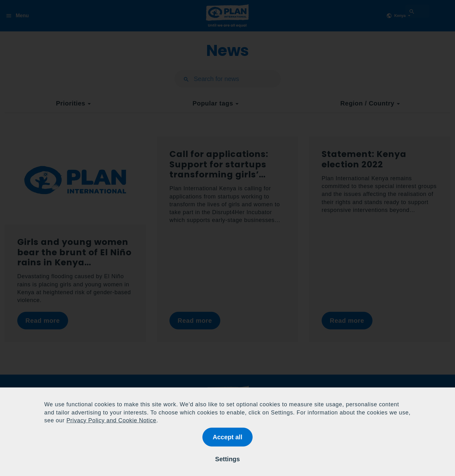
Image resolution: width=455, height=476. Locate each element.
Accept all (227, 437)
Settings (228, 459)
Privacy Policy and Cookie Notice (112, 420)
